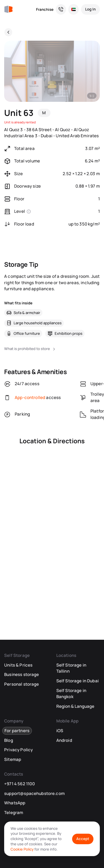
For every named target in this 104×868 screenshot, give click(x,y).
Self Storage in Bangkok (71, 694)
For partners (17, 731)
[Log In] (90, 9)
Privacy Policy (18, 750)
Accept (83, 839)
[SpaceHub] (8, 9)
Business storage (21, 674)
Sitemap (13, 759)
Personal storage (21, 684)
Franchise (45, 9)
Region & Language (75, 706)
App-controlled (30, 397)
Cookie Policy (22, 849)
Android (64, 740)
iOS (60, 731)
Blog (9, 740)
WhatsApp (15, 803)
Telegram (14, 813)
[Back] (8, 32)
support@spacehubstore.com (34, 793)
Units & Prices (18, 665)
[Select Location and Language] (73, 9)
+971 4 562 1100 (20, 784)
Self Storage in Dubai (78, 681)
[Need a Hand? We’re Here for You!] (61, 9)
